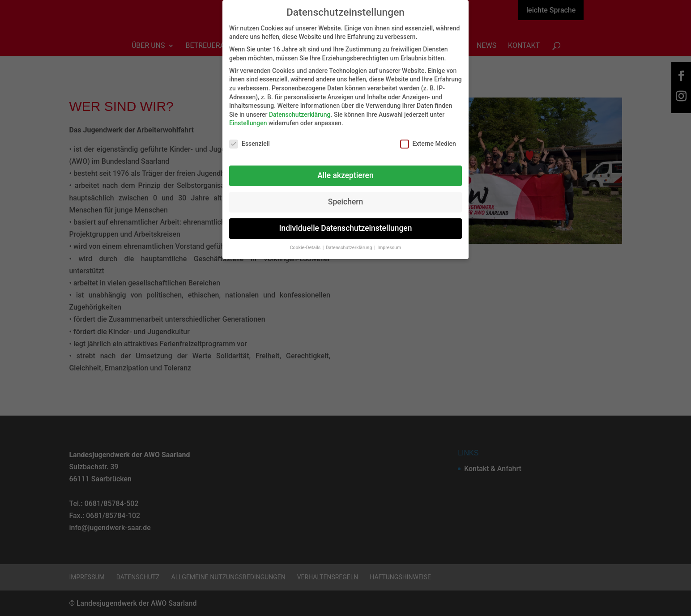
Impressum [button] (389, 242)
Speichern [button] (345, 196)
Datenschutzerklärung (300, 109)
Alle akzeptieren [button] (345, 170)
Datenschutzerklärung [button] (350, 242)
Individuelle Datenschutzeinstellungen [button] (346, 223)
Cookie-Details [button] (306, 242)
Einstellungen (248, 118)
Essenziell (250, 139)
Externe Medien (428, 139)
